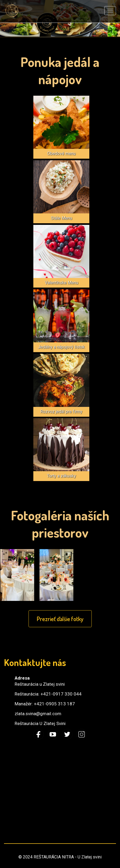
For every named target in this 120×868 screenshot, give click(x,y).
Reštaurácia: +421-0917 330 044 (48, 694)
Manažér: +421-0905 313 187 (45, 704)
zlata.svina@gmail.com (38, 714)
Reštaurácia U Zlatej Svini (40, 723)
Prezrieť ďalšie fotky (60, 619)
